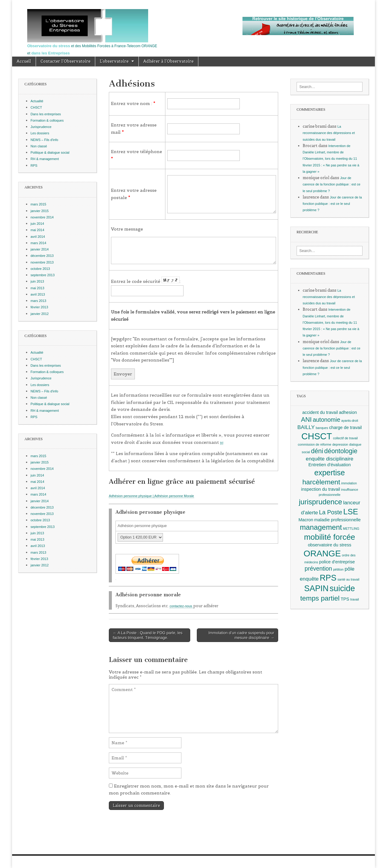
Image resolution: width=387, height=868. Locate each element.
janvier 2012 (40, 314)
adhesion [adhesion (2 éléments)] (348, 412)
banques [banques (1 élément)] (322, 428)
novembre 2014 (42, 217)
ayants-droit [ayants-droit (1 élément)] (350, 421)
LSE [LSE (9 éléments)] (351, 512)
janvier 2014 (40, 249)
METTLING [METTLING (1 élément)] (351, 529)
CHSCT (36, 107)
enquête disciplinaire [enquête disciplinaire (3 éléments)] (329, 459)
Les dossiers (40, 133)
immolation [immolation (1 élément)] (349, 483)
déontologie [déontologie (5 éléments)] (341, 451)
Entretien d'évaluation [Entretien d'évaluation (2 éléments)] (330, 465)
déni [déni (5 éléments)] (317, 451)
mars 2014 (38, 243)
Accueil (24, 61)
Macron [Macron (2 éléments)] (306, 520)
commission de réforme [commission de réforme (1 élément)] (315, 444)
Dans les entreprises (46, 114)
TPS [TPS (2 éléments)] (345, 599)
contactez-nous (181, 606)
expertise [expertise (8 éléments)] (329, 473)
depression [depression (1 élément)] (340, 444)
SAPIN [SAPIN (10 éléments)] (316, 588)
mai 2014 (37, 230)
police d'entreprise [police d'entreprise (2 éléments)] (337, 562)
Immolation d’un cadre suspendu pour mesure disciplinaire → (241, 635)
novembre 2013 (42, 262)
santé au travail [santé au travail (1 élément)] (348, 579)
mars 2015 (38, 204)
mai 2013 (37, 288)
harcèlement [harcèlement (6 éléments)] (321, 482)
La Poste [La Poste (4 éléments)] (331, 512)
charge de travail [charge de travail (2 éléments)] (346, 427)
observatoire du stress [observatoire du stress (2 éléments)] (330, 545)
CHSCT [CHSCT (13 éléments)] (317, 436)
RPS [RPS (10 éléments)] (328, 578)
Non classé (39, 146)
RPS (34, 165)
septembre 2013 (43, 275)
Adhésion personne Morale (174, 496)
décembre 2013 (42, 256)
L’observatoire (114, 61)
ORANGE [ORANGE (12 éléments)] (322, 553)
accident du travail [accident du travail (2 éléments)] (320, 412)
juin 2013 (37, 281)
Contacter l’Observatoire (65, 61)
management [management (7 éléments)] (321, 527)
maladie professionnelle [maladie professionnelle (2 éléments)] (337, 520)
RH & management (45, 159)
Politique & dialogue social (50, 152)
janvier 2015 (40, 211)
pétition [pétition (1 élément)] (338, 569)
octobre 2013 (40, 269)
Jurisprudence (41, 127)
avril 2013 (38, 294)
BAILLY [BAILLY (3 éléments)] (306, 427)
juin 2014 (37, 224)
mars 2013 (38, 301)
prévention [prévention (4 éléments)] (319, 568)
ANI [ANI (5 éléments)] (306, 419)
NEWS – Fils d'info (44, 140)
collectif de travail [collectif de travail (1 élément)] (345, 438)
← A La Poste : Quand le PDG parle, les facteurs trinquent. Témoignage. (148, 635)
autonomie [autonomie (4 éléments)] (326, 420)
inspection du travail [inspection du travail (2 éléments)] (321, 489)
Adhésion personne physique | (132, 496)
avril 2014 (38, 237)
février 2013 (39, 307)
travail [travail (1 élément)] (355, 599)
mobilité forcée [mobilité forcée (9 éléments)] (329, 537)
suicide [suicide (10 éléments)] (342, 588)
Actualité (37, 101)
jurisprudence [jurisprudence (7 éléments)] (320, 502)
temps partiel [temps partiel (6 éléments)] (320, 598)
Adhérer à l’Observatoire (168, 61)
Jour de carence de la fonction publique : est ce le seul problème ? (332, 184)
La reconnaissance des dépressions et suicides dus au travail (329, 133)
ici (222, 443)
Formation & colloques (47, 120)
